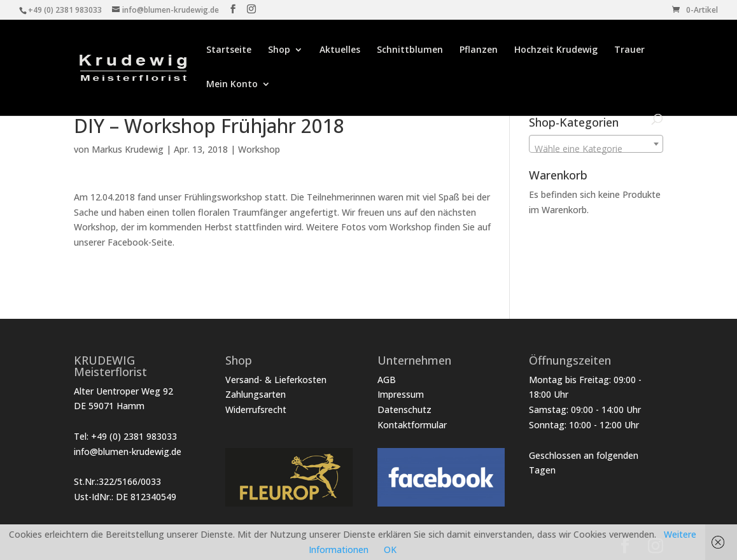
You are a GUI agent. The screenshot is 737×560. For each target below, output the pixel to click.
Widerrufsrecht (256, 409)
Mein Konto (232, 85)
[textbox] (596, 149)
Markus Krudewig (128, 149)
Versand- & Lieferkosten (276, 380)
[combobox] (596, 144)
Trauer (629, 50)
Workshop (259, 149)
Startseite (229, 50)
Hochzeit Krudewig (556, 50)
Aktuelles (340, 50)
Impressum (401, 394)
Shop (279, 50)
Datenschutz (404, 409)
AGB (387, 380)
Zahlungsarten (256, 394)
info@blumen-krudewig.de (128, 451)
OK (390, 549)
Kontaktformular (412, 425)
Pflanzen (479, 50)
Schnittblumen (410, 50)
